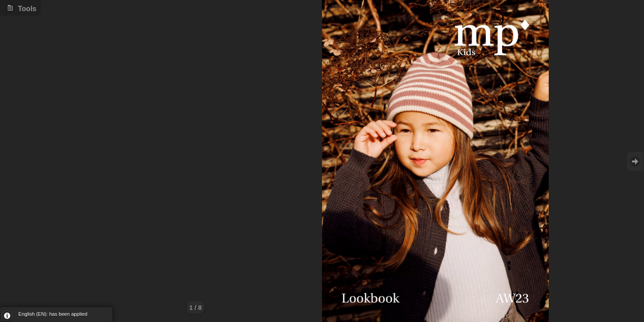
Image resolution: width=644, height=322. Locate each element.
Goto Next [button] (635, 161)
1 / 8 (195, 308)
